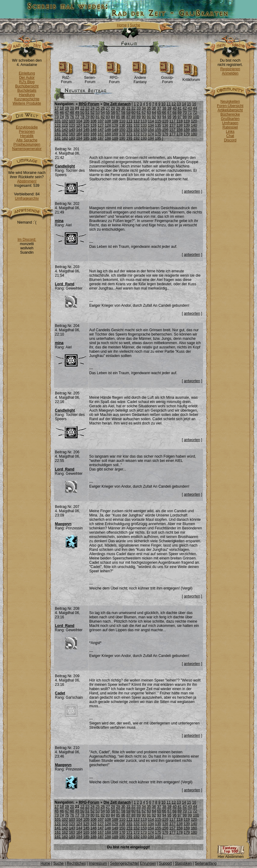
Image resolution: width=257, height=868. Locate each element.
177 (172, 134)
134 (151, 125)
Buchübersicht (27, 86)
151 (129, 130)
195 (158, 138)
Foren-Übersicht (230, 106)
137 (172, 125)
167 (101, 134)
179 (187, 134)
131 (129, 125)
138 (179, 125)
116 (165, 121)
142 (65, 130)
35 (149, 108)
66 (164, 113)
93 (159, 117)
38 (164, 108)
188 (108, 138)
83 (108, 117)
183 (72, 138)
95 (169, 117)
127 (101, 125)
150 (122, 130)
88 (134, 117)
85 (118, 117)
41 (180, 108)
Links (230, 132)
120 (194, 121)
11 (169, 104)
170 (122, 134)
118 (179, 121)
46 (62, 113)
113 (144, 121)
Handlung (27, 95)
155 (158, 130)
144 (79, 130)
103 (72, 121)
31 (128, 108)
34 (144, 108)
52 (92, 113)
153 (144, 130)
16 (194, 104)
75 (67, 117)
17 (57, 108)
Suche (135, 25)
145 (86, 130)
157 (172, 130)
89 (138, 117)
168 (108, 134)
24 (92, 108)
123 (72, 125)
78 (82, 117)
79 (87, 117)
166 (94, 134)
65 (159, 113)
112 (136, 121)
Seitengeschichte (124, 863)
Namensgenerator (27, 149)
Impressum (98, 863)
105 (86, 121)
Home (122, 25)
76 (72, 117)
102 (65, 121)
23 (87, 108)
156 (165, 130)
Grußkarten (230, 119)
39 (169, 108)
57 (118, 113)
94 (164, 117)
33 (138, 108)
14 (184, 104)
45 (57, 113)
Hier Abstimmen (231, 855)
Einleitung (27, 73)
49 (77, 113)
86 (123, 117)
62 (144, 113)
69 (180, 113)
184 (79, 138)
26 (103, 108)
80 (92, 117)
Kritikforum (191, 78)
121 (58, 125)
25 (98, 108)
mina (59, 221)
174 (151, 134)
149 (115, 130)
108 (108, 121)
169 (115, 134)
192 (136, 138)
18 (62, 108)
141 (58, 130)
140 (194, 125)
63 (149, 113)
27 (108, 108)
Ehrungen (148, 863)
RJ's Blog (27, 82)
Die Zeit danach (117, 104)
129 (115, 125)
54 (103, 113)
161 (58, 134)
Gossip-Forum (167, 78)
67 (169, 113)
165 (86, 134)
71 (190, 113)
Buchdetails (27, 90)
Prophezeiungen (27, 144)
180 (194, 134)
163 (72, 134)
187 (101, 138)
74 (62, 117)
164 (79, 134)
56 (113, 113)
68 (174, 113)
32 (134, 108)
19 (67, 108)
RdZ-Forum (66, 78)
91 (149, 117)
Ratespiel (230, 127)
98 (185, 117)
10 (163, 104)
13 (179, 104)
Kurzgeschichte (27, 99)
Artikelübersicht (230, 110)
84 (113, 117)
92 (154, 117)
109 (115, 121)
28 (113, 108)
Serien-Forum (90, 78)
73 (57, 117)
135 (158, 125)
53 (98, 113)
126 (94, 125)
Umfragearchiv (27, 198)
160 (194, 130)
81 (98, 117)
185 (86, 138)
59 (128, 113)
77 (77, 117)
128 (108, 125)
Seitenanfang (206, 863)
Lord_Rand (65, 284)
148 (108, 130)
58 (123, 113)
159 (187, 130)
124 (79, 125)
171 (129, 134)
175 (158, 134)
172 (136, 134)
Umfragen (230, 123)
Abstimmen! (27, 181)
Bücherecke (230, 114)
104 (79, 121)
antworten (192, 191)
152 (136, 130)
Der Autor (27, 78)
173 (144, 134)
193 (144, 138)
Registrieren (230, 69)
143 (72, 130)
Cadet (60, 693)
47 (67, 113)
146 (94, 130)
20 (72, 108)
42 (185, 108)
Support (165, 863)
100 (196, 117)
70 (185, 113)
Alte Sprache (27, 140)
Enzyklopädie (27, 127)
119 (187, 121)
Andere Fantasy (140, 78)
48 (72, 113)
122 (65, 125)
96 (174, 117)
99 (190, 117)
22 (82, 108)
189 (115, 138)
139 (187, 125)
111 (129, 121)
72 (195, 113)
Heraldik (27, 136)
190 (122, 138)
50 (82, 113)
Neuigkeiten (230, 102)
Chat (230, 136)
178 (179, 134)
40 (174, 108)
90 (144, 117)
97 (180, 117)
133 (144, 125)
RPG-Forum (114, 78)
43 (190, 108)
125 (86, 125)
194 (151, 138)
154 (151, 130)
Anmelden (230, 73)
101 (58, 121)
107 (101, 121)
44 (195, 108)
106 (94, 121)
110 (122, 121)
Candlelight (65, 166)
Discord (230, 140)
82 (103, 117)
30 (123, 108)
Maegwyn (63, 524)
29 (118, 108)
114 (151, 121)
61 (138, 113)
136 (165, 125)
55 (108, 113)
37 (159, 108)
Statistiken (183, 863)
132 (136, 125)
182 (65, 138)
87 (128, 117)
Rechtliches (76, 863)
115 (158, 121)
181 (58, 138)
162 (65, 134)
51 (87, 113)
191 (129, 138)
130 (122, 125)
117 (172, 121)
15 (189, 104)
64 (154, 113)
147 (101, 130)
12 (174, 104)
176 (165, 134)
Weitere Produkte (27, 103)
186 (94, 138)
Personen (27, 132)
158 (179, 130)
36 (154, 108)
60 (134, 113)
